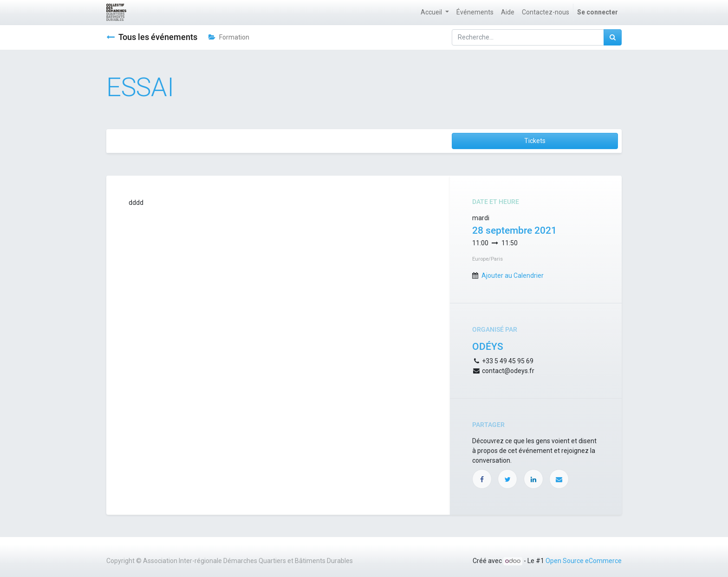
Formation (229, 37)
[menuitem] (475, 12)
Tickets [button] (535, 141)
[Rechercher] (613, 37)
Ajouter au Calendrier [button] (513, 275)
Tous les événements (152, 37)
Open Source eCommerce (584, 561)
